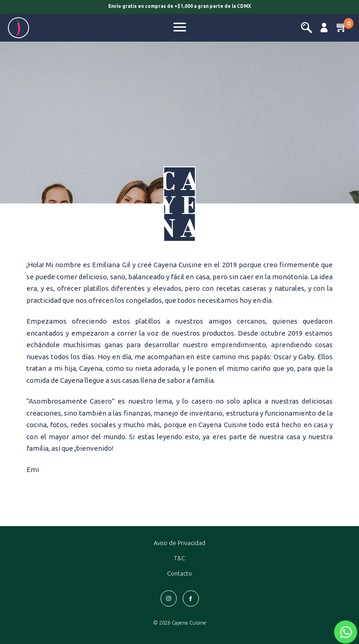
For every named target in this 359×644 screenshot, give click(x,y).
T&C (179, 558)
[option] (179, 8)
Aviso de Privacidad (179, 543)
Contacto (179, 573)
